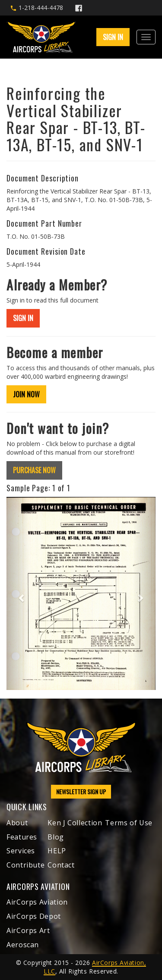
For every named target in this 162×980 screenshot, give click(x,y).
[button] (18, 593)
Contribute (25, 865)
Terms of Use (129, 823)
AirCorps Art (28, 930)
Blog (56, 837)
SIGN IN (113, 37)
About (17, 823)
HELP (57, 851)
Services (21, 851)
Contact (61, 865)
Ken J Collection (75, 823)
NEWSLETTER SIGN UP (81, 791)
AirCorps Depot (34, 916)
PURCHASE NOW (34, 470)
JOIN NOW (26, 394)
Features (22, 837)
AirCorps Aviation (37, 902)
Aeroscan (23, 945)
